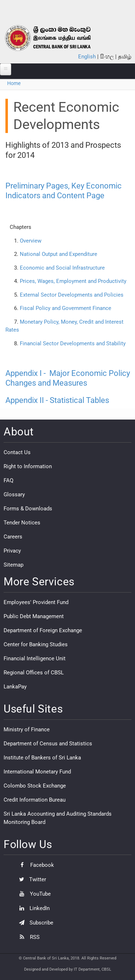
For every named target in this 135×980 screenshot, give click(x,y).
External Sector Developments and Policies (72, 295)
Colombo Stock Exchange (35, 786)
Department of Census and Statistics (48, 744)
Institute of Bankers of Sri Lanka (42, 758)
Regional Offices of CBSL (34, 673)
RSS (28, 937)
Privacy (12, 551)
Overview (31, 241)
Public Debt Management (34, 616)
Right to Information (28, 466)
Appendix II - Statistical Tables (57, 400)
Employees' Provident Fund (36, 602)
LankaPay (15, 687)
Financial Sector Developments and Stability (73, 343)
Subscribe (34, 923)
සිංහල (107, 57)
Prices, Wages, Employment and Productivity (73, 281)
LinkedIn (33, 908)
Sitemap (13, 565)
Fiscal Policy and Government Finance (66, 308)
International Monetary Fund (37, 772)
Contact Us (17, 452)
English (87, 57)
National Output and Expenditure (58, 254)
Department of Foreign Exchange (43, 630)
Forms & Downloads (28, 509)
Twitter (31, 879)
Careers (13, 537)
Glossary (14, 495)
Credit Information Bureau (35, 800)
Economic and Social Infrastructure (62, 268)
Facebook (35, 865)
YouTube (33, 894)
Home (14, 83)
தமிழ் (125, 57)
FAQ (8, 480)
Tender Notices (22, 523)
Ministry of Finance (27, 730)
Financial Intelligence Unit (35, 658)
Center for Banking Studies (36, 644)
